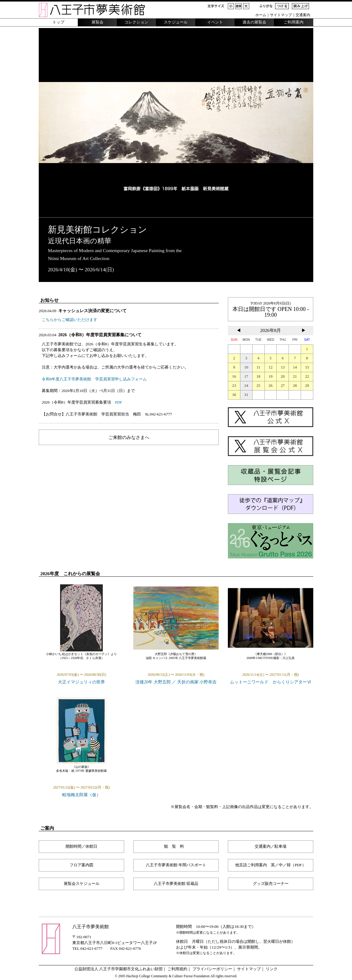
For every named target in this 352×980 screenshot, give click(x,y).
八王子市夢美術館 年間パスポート (176, 865)
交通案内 (303, 15)
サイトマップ (281, 15)
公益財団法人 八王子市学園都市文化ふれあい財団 (119, 969)
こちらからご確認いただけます (70, 320)
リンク (272, 969)
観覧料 (176, 846)
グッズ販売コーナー (271, 884)
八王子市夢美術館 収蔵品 (176, 884)
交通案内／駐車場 (271, 846)
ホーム (261, 15)
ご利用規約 (177, 969)
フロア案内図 (81, 865)
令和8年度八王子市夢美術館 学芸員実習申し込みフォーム (94, 379)
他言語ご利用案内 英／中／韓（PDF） (270, 865)
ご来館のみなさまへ (129, 437)
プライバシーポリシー (212, 969)
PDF (119, 402)
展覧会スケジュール (82, 884)
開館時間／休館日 (81, 846)
